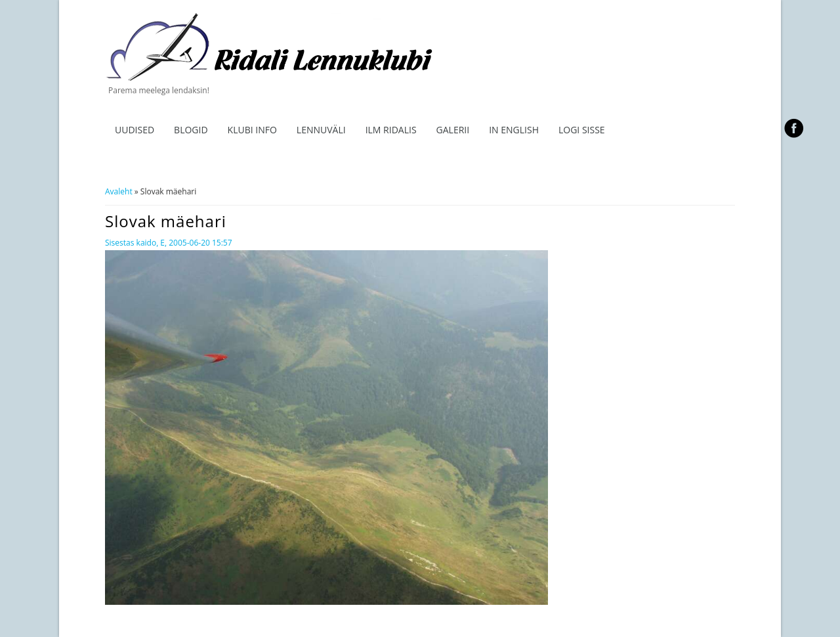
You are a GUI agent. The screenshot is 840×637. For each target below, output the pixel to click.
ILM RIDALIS (391, 130)
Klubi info (252, 130)
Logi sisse (582, 130)
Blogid (191, 130)
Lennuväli (321, 130)
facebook (794, 128)
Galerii (453, 130)
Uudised (135, 130)
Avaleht (119, 191)
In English (514, 130)
